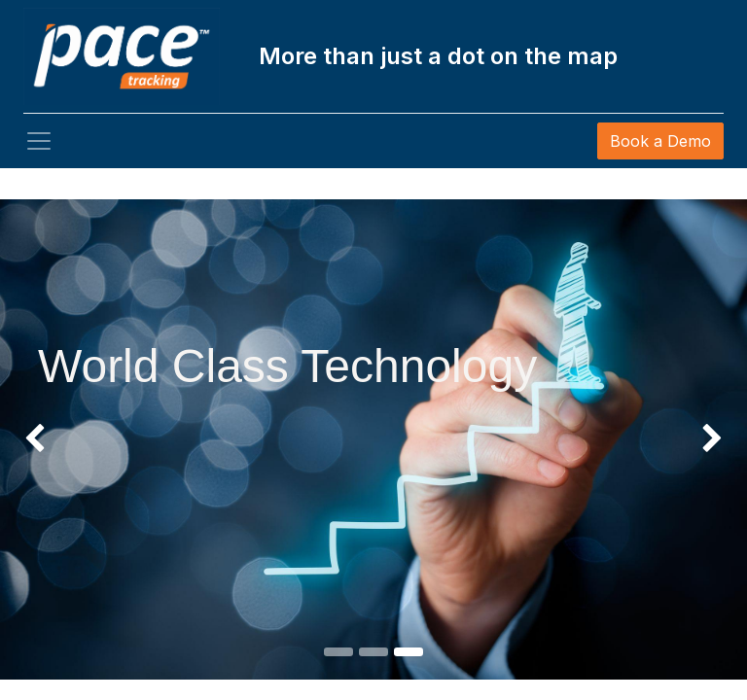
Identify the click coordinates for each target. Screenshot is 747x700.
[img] (30, 370)
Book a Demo (660, 141)
